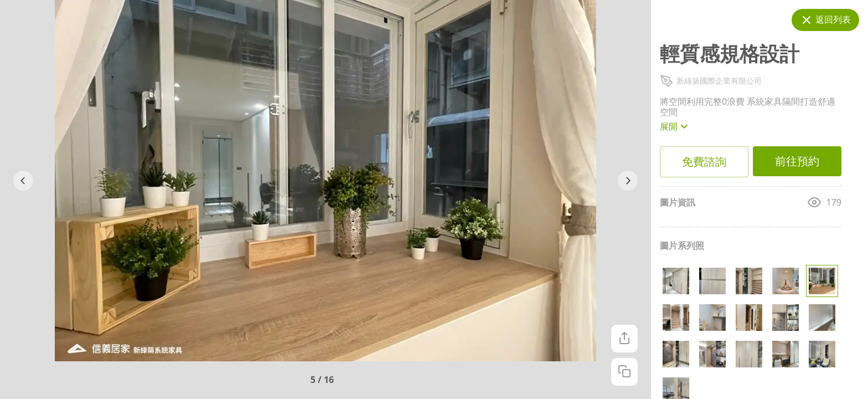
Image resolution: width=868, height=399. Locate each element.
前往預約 (797, 161)
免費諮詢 (704, 162)
